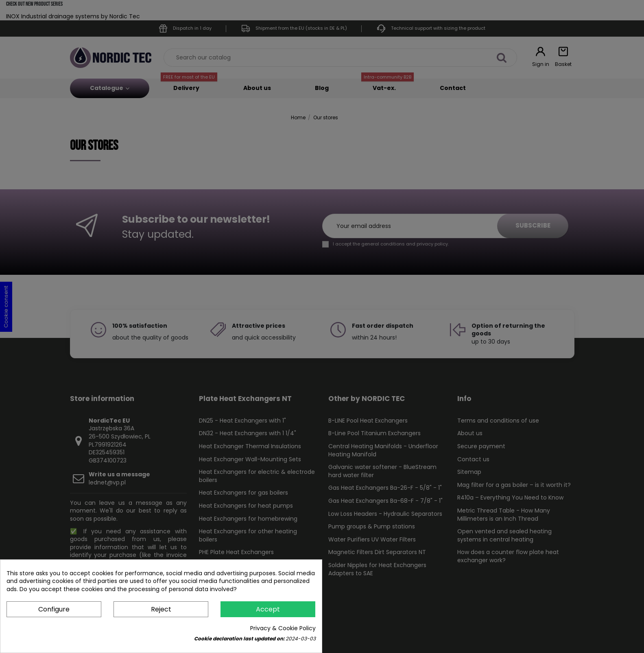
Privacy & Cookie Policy (283, 628)
